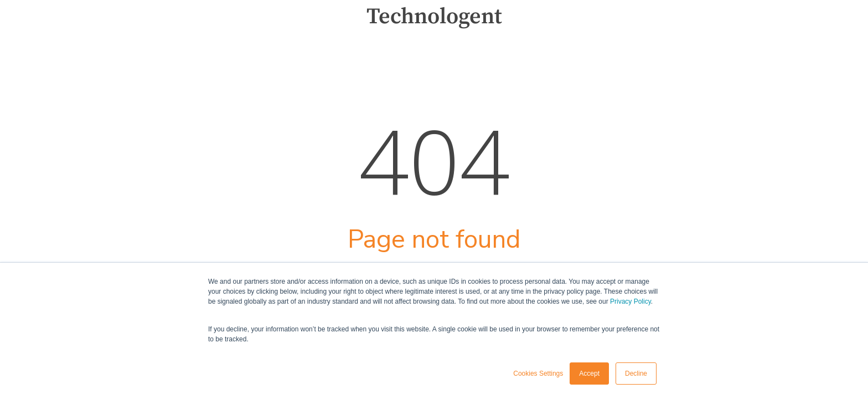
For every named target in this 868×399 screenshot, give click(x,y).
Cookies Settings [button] (538, 374)
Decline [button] (636, 374)
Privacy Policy (631, 301)
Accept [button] (589, 374)
